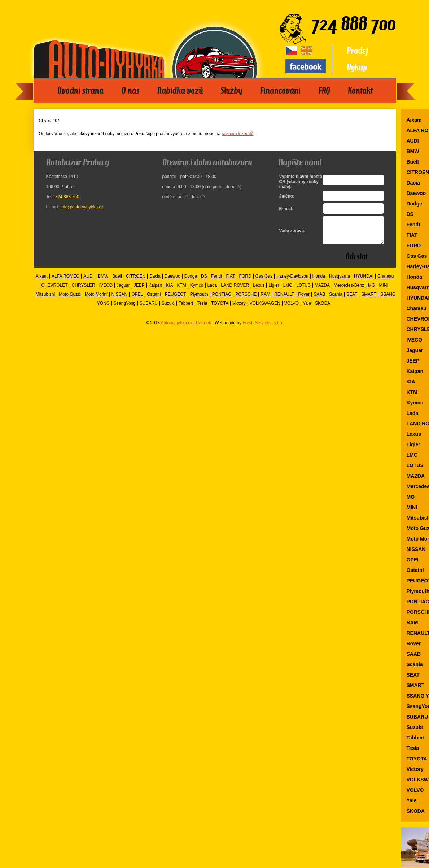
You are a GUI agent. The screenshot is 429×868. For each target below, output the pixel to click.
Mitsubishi (45, 300)
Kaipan (155, 291)
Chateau (386, 282)
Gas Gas (264, 282)
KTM (182, 291)
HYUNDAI (364, 282)
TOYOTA (220, 309)
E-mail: (286, 209)
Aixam (42, 282)
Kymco (197, 291)
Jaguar (123, 291)
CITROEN (136, 282)
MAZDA (322, 291)
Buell (117, 282)
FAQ (324, 91)
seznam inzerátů (237, 134)
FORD (245, 282)
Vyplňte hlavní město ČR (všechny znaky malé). (299, 182)
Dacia (155, 282)
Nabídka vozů (180, 91)
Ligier (274, 291)
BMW (103, 282)
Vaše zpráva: (292, 234)
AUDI (89, 282)
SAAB (319, 300)
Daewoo (172, 282)
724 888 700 (67, 197)
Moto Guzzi (70, 300)
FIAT (230, 282)
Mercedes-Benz (349, 291)
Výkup (357, 67)
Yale (307, 309)
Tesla (202, 309)
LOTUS (303, 291)
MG (371, 291)
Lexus (259, 291)
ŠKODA (323, 309)
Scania (336, 300)
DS (204, 282)
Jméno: (287, 196)
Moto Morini (96, 300)
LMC (288, 291)
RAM (265, 300)
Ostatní (154, 300)
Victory (239, 309)
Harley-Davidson (292, 282)
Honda (319, 282)
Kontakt (360, 91)
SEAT (352, 300)
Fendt (217, 282)
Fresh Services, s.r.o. (263, 328)
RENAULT (284, 300)
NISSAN (120, 300)
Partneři (203, 328)
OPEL (137, 300)
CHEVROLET (54, 291)
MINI (383, 291)
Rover (304, 300)
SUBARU (149, 309)
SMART (369, 300)
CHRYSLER (84, 291)
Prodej (357, 51)
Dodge (191, 282)
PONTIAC (222, 300)
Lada (212, 291)
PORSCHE (246, 300)
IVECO (106, 291)
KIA (169, 291)
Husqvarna (340, 282)
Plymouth (199, 300)
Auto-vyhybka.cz (177, 328)
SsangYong (125, 309)
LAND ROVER (235, 291)
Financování (280, 91)
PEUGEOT (176, 300)
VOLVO (292, 309)
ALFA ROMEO (65, 282)
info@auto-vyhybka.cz (82, 207)
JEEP (139, 291)
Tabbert (186, 309)
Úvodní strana (80, 91)
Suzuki (168, 309)
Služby (231, 91)
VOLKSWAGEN (265, 309)
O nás (130, 91)
